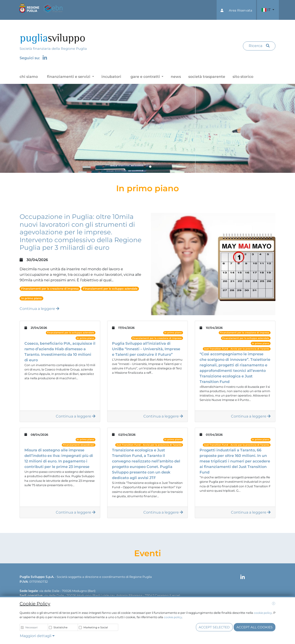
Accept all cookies (255, 627)
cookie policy (263, 613)
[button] (236, 10)
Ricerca (259, 46)
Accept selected (214, 627)
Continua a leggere (39, 309)
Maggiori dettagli (37, 636)
